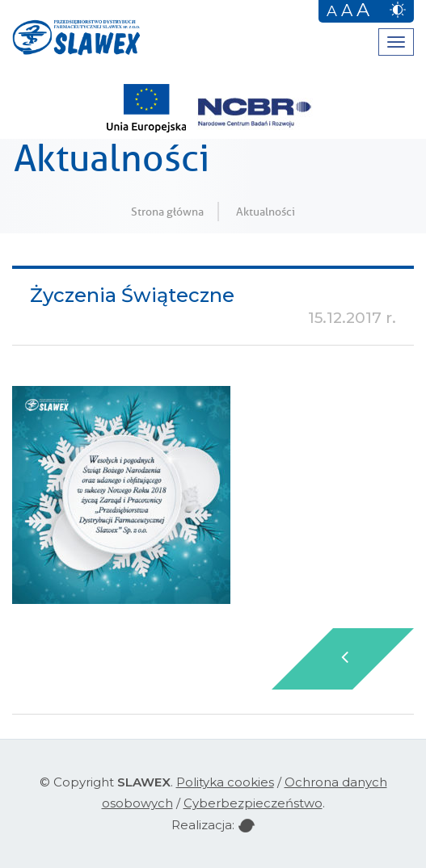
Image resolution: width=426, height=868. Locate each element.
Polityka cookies (225, 782)
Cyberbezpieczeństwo (253, 803)
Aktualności (266, 212)
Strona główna (167, 212)
